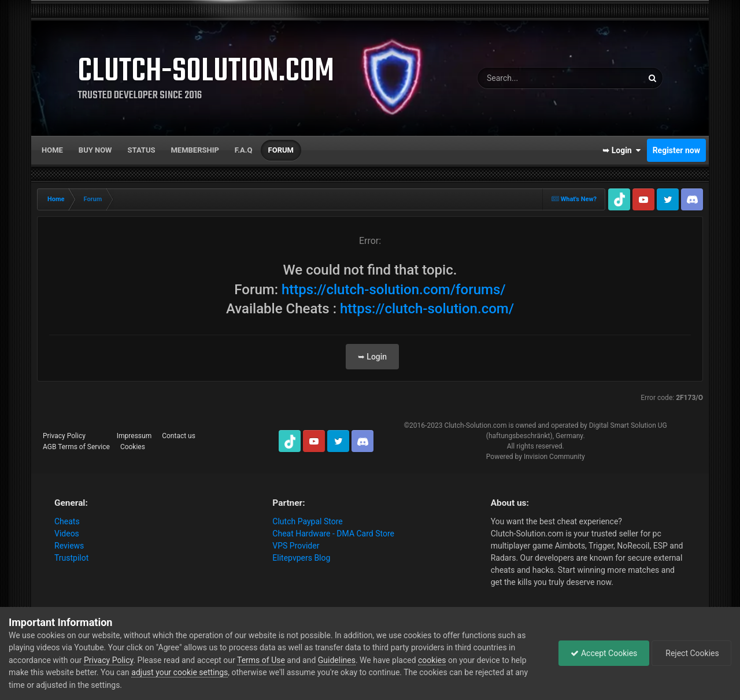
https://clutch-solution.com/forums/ (394, 290)
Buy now (95, 150)
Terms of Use (261, 660)
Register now (676, 150)
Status (142, 150)
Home (52, 150)
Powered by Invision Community (536, 457)
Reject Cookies (691, 653)
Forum (281, 150)
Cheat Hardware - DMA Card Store (333, 534)
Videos (67, 534)
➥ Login (621, 150)
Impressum (134, 436)
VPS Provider (296, 546)
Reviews (69, 546)
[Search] (538, 78)
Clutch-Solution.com (475, 425)
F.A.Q (244, 150)
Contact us (179, 436)
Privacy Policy (64, 436)
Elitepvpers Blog (301, 558)
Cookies (133, 447)
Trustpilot (71, 558)
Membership (195, 150)
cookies (432, 660)
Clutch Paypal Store (307, 521)
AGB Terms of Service (76, 447)
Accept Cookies (604, 653)
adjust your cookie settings (180, 672)
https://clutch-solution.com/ (427, 309)
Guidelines (337, 660)
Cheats (67, 521)
